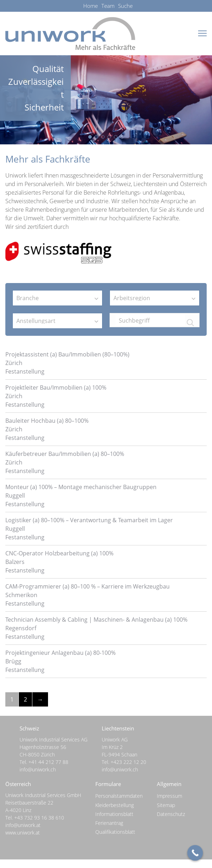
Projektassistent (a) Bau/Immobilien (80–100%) (67, 354)
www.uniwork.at (23, 833)
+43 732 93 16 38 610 (39, 818)
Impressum (169, 796)
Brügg (13, 661)
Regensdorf (21, 628)
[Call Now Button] (195, 853)
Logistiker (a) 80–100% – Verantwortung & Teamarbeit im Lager (89, 520)
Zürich (14, 363)
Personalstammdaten (119, 796)
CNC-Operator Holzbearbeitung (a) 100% (59, 553)
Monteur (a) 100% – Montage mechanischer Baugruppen (81, 487)
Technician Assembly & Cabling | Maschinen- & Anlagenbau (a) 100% (96, 620)
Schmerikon (21, 595)
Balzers (15, 562)
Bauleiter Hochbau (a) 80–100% (47, 421)
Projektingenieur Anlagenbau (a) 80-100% (60, 653)
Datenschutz (171, 814)
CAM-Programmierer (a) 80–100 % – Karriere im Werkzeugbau (88, 586)
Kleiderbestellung (115, 805)
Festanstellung (25, 371)
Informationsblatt (114, 814)
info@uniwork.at (23, 825)
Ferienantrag (109, 823)
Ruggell (15, 495)
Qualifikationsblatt (115, 832)
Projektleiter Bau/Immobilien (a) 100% (56, 387)
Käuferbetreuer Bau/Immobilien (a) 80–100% (65, 454)
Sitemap (166, 805)
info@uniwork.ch (38, 769)
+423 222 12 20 (128, 762)
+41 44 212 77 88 (48, 762)
